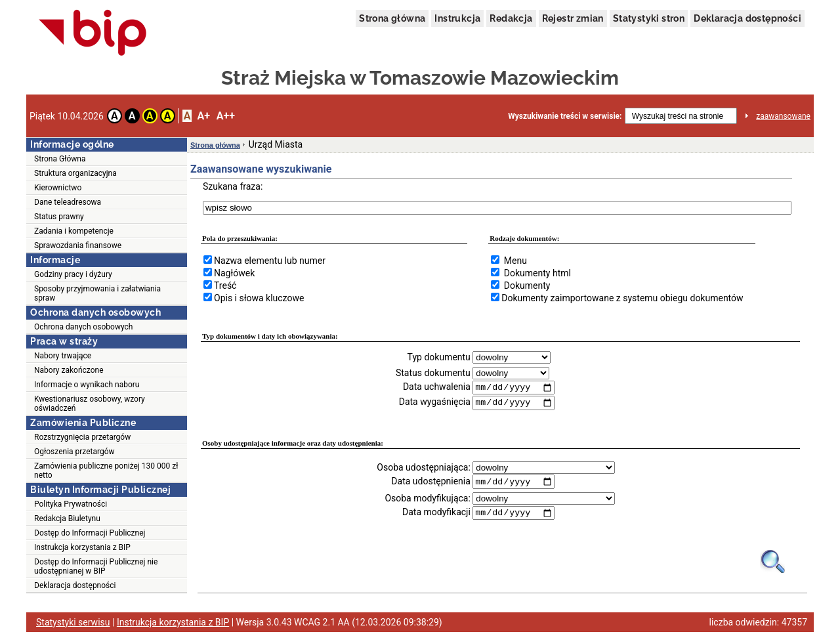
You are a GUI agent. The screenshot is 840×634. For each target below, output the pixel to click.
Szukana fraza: (233, 186)
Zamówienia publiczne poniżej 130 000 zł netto (106, 471)
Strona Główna (60, 159)
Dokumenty (527, 285)
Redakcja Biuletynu (67, 518)
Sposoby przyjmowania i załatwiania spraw (97, 293)
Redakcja (511, 18)
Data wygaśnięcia (435, 403)
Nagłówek (234, 273)
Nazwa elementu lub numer (270, 261)
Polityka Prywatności (71, 504)
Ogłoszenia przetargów (74, 452)
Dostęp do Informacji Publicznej (90, 533)
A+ (203, 116)
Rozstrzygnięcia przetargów (82, 437)
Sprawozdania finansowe (78, 245)
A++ (226, 116)
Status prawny (59, 217)
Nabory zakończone (69, 370)
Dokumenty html (537, 273)
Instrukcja (457, 18)
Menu (515, 261)
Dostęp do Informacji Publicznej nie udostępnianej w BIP (96, 566)
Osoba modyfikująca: (427, 499)
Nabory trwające (63, 356)
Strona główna (392, 18)
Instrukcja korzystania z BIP (82, 547)
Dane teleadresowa (68, 202)
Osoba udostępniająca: (424, 468)
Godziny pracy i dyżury (73, 274)
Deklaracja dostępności (747, 18)
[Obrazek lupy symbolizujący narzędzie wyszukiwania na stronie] (773, 563)
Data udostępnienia (430, 482)
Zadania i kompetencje (74, 231)
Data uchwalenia (437, 387)
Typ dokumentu (439, 357)
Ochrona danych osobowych (83, 327)
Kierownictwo (58, 188)
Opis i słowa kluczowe (259, 298)
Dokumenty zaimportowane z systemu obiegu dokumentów (622, 298)
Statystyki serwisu (73, 624)
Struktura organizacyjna (75, 173)
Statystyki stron (649, 18)
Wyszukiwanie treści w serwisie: (565, 116)
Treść (225, 285)
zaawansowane (783, 116)
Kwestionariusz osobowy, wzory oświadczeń (90, 404)
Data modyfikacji (436, 514)
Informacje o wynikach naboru (87, 385)
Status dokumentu (433, 373)
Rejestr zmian (573, 18)
